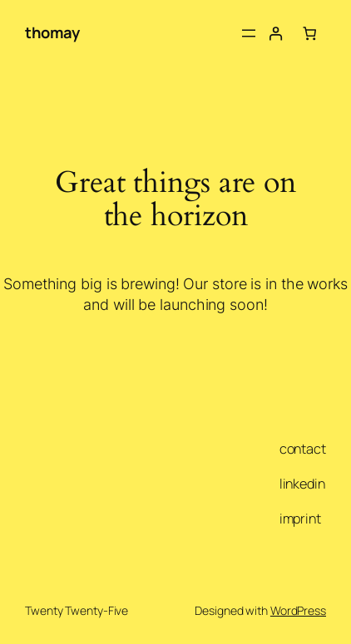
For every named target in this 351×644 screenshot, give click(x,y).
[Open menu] (249, 33)
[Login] (275, 33)
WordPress (298, 610)
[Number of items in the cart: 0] (309, 33)
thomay (52, 32)
